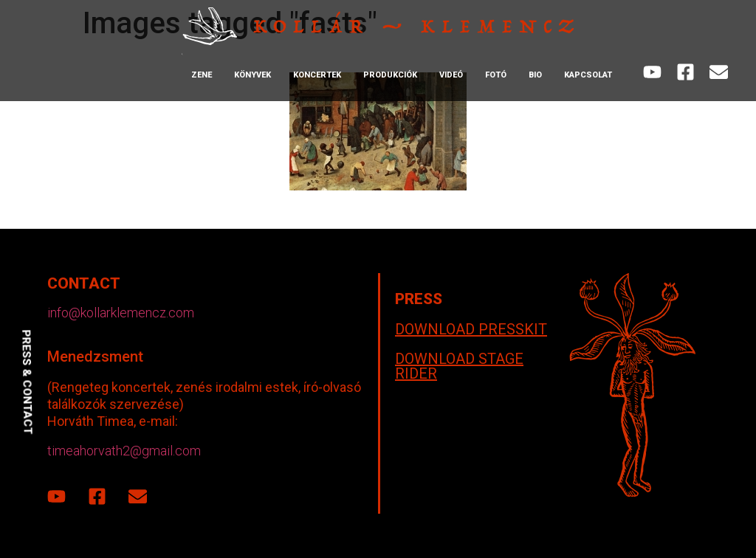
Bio (535, 75)
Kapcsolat (588, 75)
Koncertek (317, 75)
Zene (202, 75)
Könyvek (252, 75)
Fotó (496, 75)
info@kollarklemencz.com (121, 313)
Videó (451, 75)
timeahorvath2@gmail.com (124, 451)
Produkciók (390, 75)
